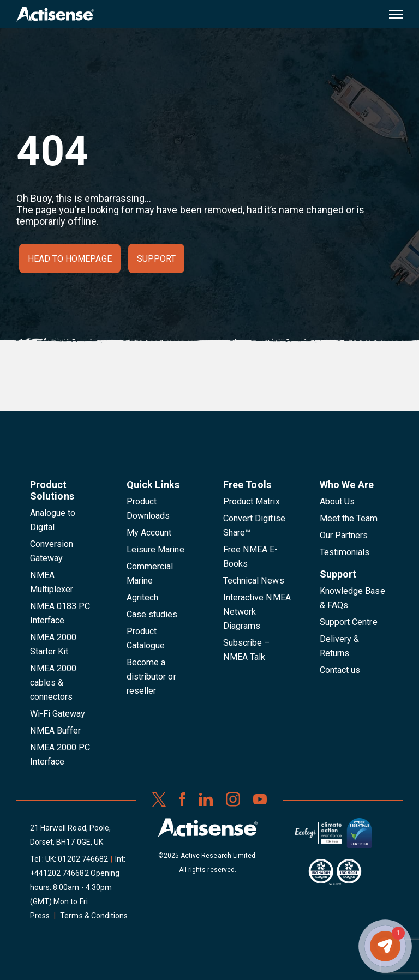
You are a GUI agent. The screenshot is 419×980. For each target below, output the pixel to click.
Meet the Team (349, 518)
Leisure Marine (155, 549)
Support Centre (349, 622)
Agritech (142, 597)
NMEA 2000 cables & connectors (53, 683)
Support (156, 259)
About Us (337, 501)
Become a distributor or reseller (151, 677)
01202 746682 (83, 859)
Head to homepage (70, 259)
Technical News (254, 581)
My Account (149, 533)
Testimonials (345, 552)
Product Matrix (252, 501)
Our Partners (344, 535)
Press (40, 916)
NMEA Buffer (55, 731)
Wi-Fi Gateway (58, 714)
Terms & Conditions (94, 916)
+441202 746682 (59, 873)
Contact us (340, 670)
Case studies (152, 614)
